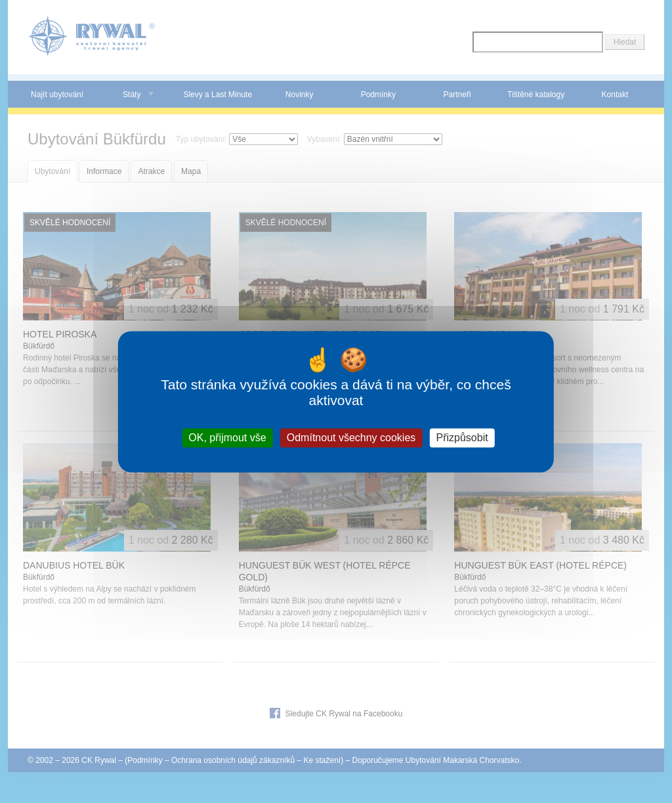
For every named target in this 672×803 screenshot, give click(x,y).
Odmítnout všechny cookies (351, 438)
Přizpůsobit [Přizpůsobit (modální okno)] (462, 438)
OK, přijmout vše (227, 438)
